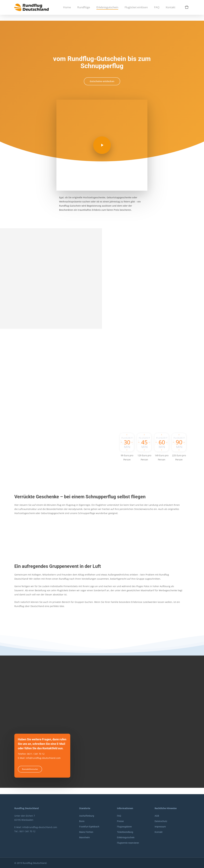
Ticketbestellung (125, 832)
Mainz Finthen (86, 832)
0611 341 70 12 (27, 831)
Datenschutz (161, 821)
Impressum (160, 827)
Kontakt (159, 832)
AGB (157, 816)
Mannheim (84, 837)
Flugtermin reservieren (128, 843)
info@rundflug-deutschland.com (40, 827)
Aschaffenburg (87, 816)
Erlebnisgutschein (126, 837)
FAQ (119, 816)
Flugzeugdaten (124, 827)
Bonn (82, 821)
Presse (120, 821)
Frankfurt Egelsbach (89, 827)
